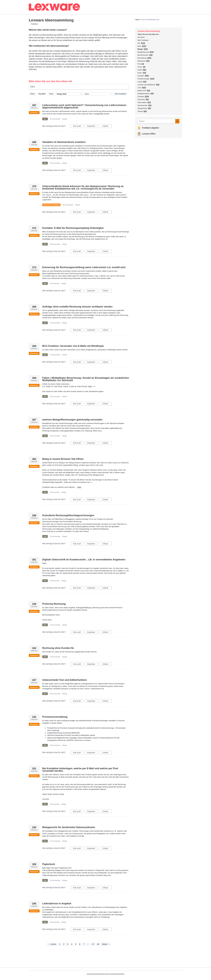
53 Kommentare (55, 163)
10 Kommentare (55, 323)
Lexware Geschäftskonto (146, 85)
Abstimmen (34, 113)
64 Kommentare (55, 396)
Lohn (139, 88)
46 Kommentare (68, 205)
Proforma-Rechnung (54, 604)
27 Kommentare (55, 355)
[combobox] (157, 121)
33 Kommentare (55, 694)
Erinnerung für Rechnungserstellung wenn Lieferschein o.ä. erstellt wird (84, 267)
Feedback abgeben (151, 128)
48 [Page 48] (98, 944)
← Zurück (52, 944)
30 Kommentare (55, 244)
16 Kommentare (55, 880)
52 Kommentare (55, 536)
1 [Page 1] (60, 944)
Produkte (141, 97)
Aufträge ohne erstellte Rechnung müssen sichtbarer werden (77, 307)
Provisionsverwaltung (55, 717)
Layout (140, 82)
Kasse (140, 73)
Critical (107, 126)
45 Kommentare (55, 436)
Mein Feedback (120, 94)
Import (140, 70)
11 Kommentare (55, 841)
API (139, 43)
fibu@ (49, 195)
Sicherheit (141, 100)
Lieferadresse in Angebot (57, 904)
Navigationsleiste (144, 94)
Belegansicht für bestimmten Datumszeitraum (69, 827)
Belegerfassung (143, 52)
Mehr (79, 487)
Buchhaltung (142, 58)
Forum (140, 67)
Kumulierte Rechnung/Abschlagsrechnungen (68, 515)
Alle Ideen (141, 37)
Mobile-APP (142, 91)
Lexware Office (149, 134)
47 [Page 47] (93, 944)
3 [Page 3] (68, 944)
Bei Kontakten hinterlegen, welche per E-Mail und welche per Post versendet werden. (80, 770)
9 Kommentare (55, 492)
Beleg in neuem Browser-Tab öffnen (63, 459)
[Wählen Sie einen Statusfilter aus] (98, 94)
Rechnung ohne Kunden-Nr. (58, 648)
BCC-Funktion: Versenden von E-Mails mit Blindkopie (73, 346)
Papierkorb (49, 864)
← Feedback (33, 24)
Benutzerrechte (143, 55)
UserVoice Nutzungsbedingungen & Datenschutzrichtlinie (105, 974)
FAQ (139, 64)
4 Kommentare (55, 581)
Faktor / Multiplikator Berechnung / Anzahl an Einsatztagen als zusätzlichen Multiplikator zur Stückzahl (86, 379)
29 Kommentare (55, 745)
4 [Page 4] (72, 944)
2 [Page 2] (64, 944)
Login (137, 20)
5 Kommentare (55, 283)
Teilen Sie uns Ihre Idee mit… (149, 34)
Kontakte (141, 76)
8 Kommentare (55, 922)
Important (92, 126)
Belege (65, 119)
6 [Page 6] (80, 944)
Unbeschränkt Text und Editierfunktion (65, 680)
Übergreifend (142, 108)
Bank (139, 46)
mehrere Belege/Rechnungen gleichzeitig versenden (72, 420)
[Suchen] (177, 121)
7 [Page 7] (84, 944)
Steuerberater (142, 105)
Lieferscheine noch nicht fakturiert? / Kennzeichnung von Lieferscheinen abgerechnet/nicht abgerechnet (84, 106)
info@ (86, 195)
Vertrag (140, 111)
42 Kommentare (55, 119)
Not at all (78, 126)
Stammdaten (142, 102)
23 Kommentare (55, 625)
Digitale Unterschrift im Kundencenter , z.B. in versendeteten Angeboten (84, 560)
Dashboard (141, 61)
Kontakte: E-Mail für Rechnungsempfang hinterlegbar (73, 228)
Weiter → (106, 944)
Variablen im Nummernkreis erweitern (64, 142)
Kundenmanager (144, 79)
